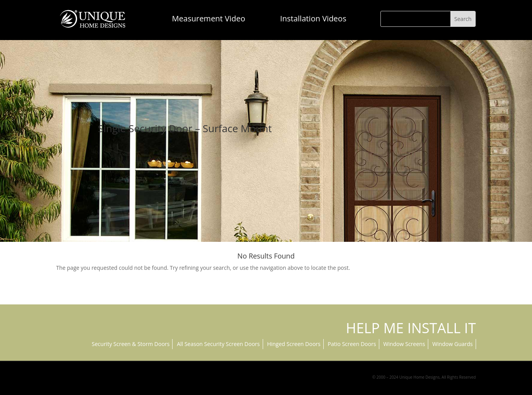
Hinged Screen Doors (294, 344)
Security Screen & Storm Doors (131, 344)
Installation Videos (313, 18)
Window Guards (452, 344)
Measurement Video (209, 18)
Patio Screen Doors (352, 344)
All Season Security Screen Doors (218, 344)
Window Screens (404, 344)
